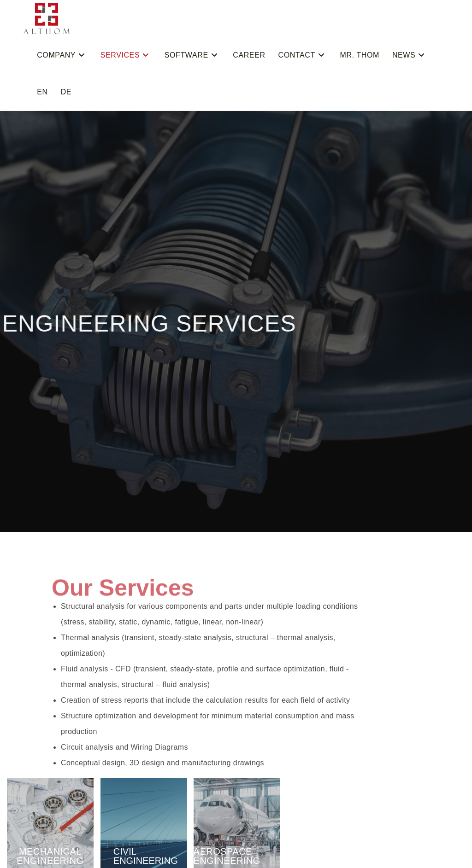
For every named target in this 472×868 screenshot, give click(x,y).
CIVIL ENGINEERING (146, 856)
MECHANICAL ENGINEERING (50, 856)
